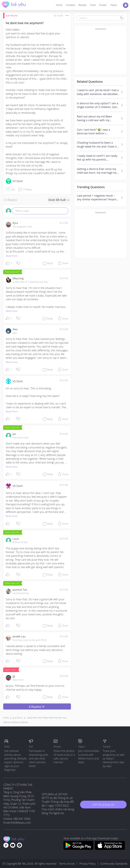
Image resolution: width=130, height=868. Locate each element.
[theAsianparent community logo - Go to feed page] (14, 5)
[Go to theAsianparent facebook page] (6, 845)
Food (93, 5)
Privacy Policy (87, 864)
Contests (71, 5)
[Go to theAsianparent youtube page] (13, 845)
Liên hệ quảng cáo (103, 805)
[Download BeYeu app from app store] (110, 849)
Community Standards (114, 864)
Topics (114, 5)
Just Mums (12, 15)
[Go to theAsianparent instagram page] (19, 845)
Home (59, 5)
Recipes (83, 5)
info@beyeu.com (21, 823)
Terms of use (67, 864)
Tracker (103, 5)
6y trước (64, 223)
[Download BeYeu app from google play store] (78, 849)
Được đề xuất (59, 200)
